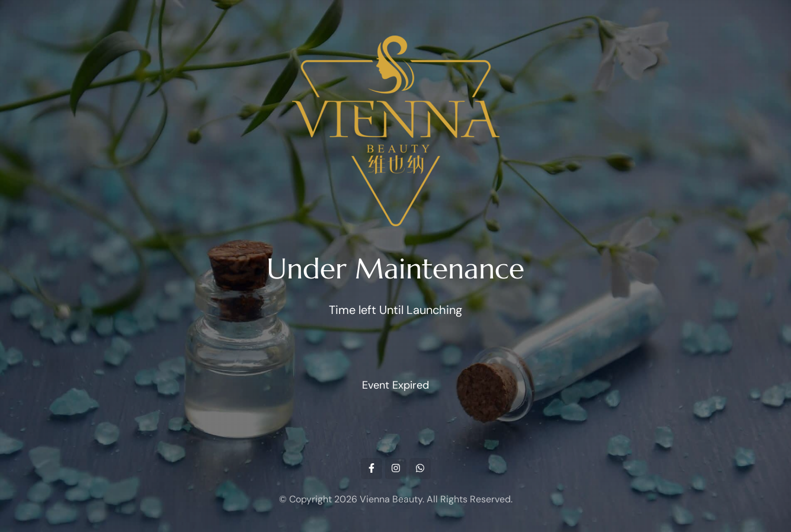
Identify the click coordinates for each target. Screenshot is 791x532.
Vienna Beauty (391, 499)
